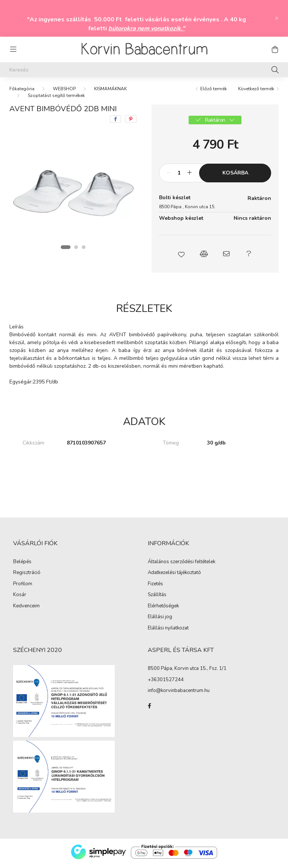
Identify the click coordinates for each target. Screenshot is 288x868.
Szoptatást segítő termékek (56, 98)
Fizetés (155, 587)
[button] (181, 257)
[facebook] (115, 122)
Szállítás (157, 598)
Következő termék (256, 92)
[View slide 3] (84, 250)
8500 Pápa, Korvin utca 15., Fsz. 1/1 (187, 671)
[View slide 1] (66, 250)
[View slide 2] (76, 250)
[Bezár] (277, 18)
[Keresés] (144, 70)
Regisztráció (27, 576)
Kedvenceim (26, 609)
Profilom (23, 587)
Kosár (20, 598)
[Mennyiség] (179, 176)
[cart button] (275, 49)
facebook (149, 709)
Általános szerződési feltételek (181, 565)
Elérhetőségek (163, 609)
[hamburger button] (13, 49)
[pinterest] (131, 122)
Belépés (22, 565)
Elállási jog (160, 620)
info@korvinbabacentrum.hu (179, 694)
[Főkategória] (22, 92)
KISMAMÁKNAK (110, 92)
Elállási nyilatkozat (168, 631)
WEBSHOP (64, 92)
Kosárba (235, 176)
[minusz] (169, 176)
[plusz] (189, 176)
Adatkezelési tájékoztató (174, 576)
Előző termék (214, 92)
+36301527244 (166, 683)
